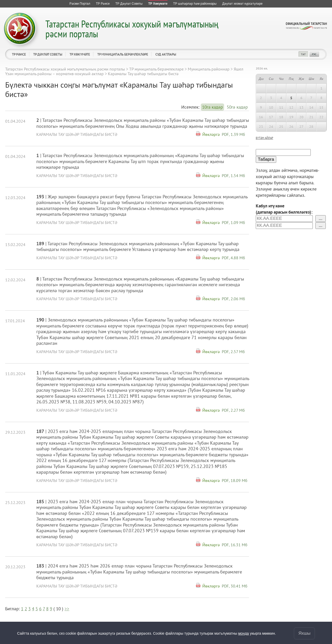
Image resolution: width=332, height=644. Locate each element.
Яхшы (304, 633)
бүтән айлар (264, 138)
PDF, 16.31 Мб (235, 545)
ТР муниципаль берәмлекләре (123, 54)
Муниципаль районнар (209, 69)
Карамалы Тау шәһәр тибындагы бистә (77, 134)
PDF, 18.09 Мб (235, 480)
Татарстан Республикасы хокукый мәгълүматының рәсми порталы (132, 29)
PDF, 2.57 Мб (233, 352)
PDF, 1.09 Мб (233, 222)
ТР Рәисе (19, 54)
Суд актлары (166, 54)
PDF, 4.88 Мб (233, 258)
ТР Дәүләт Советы (48, 54)
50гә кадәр (237, 107)
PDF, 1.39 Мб (233, 134)
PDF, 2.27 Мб (233, 410)
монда (243, 633)
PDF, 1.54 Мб (233, 176)
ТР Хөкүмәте (80, 54)
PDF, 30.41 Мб (235, 586)
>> (67, 609)
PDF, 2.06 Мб (233, 299)
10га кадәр (212, 107)
